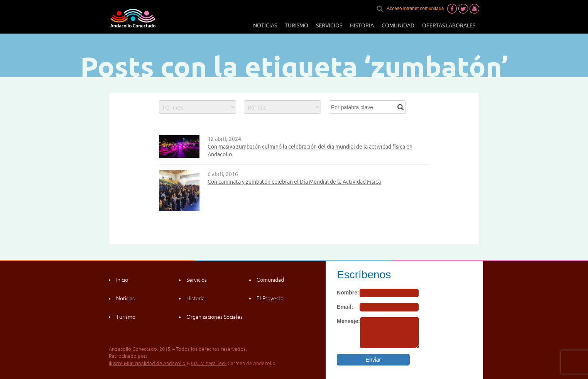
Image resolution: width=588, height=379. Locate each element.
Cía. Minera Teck (209, 363)
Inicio (122, 280)
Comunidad (398, 25)
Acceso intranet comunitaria (415, 8)
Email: (345, 307)
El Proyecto (270, 298)
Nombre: (348, 293)
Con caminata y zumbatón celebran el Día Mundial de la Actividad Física (294, 182)
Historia (362, 25)
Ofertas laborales (449, 25)
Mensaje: (348, 321)
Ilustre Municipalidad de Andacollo (147, 363)
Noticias (265, 25)
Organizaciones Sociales (215, 317)
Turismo (297, 25)
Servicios (329, 25)
